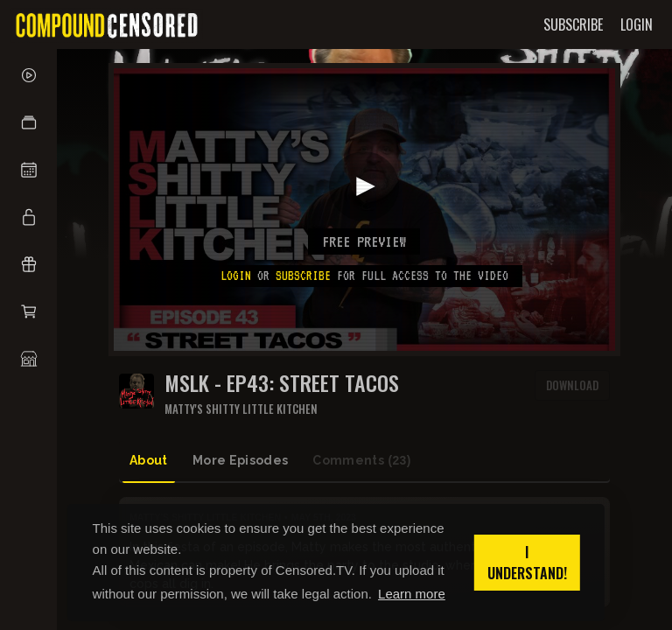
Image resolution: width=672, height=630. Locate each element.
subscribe (303, 276)
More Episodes (241, 460)
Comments (361, 461)
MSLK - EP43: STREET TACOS (282, 383)
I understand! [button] (527, 563)
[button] (28, 122)
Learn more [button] (412, 594)
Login (236, 276)
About (149, 460)
